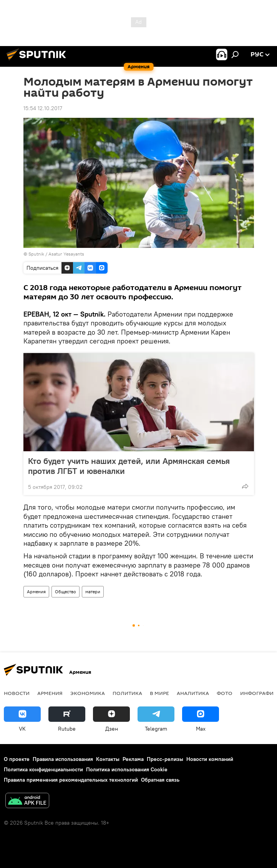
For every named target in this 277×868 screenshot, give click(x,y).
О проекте (17, 759)
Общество (66, 592)
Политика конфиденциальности (43, 769)
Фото (225, 693)
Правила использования (63, 759)
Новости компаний (210, 759)
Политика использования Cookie (127, 769)
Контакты (108, 759)
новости (17, 693)
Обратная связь (160, 780)
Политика (127, 693)
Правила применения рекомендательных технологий (71, 780)
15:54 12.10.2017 (43, 108)
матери (93, 592)
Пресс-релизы (165, 759)
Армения (36, 592)
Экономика (88, 693)
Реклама (133, 759)
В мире (159, 693)
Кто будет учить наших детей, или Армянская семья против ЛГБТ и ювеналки (129, 466)
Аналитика (193, 693)
